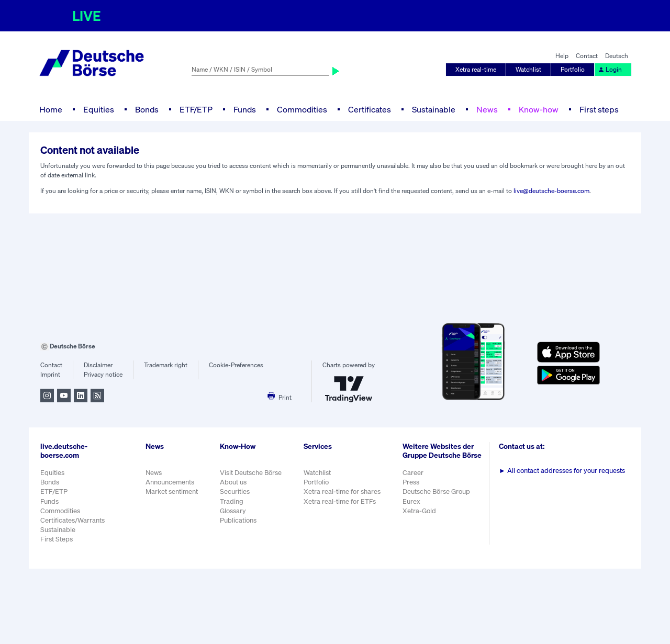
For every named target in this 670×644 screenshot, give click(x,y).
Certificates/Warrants (72, 520)
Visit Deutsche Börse (251, 473)
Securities (235, 492)
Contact (587, 56)
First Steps (57, 539)
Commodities (302, 109)
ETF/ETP (196, 109)
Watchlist (528, 69)
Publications (238, 520)
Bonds (147, 109)
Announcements (170, 482)
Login (610, 69)
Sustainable (434, 109)
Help (562, 56)
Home (51, 109)
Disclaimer (98, 365)
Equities (99, 109)
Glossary (233, 511)
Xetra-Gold (419, 511)
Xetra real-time (476, 69)
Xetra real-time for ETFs (340, 501)
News (487, 109)
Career (413, 473)
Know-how (539, 109)
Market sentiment (172, 492)
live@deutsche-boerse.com (551, 191)
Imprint (50, 374)
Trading (232, 501)
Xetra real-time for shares (342, 492)
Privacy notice (103, 374)
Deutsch (617, 56)
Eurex (411, 501)
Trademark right (166, 365)
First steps (599, 109)
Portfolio (573, 69)
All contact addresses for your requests (562, 471)
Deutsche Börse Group (436, 492)
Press (411, 482)
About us (233, 482)
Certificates (370, 109)
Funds (245, 109)
